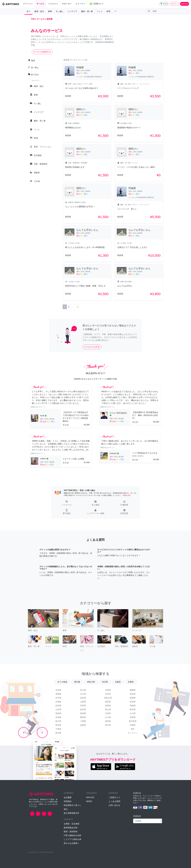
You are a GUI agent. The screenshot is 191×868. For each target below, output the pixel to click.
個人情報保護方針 (72, 813)
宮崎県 (133, 717)
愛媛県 (133, 690)
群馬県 (58, 725)
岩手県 (58, 698)
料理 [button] (108, 11)
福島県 (58, 713)
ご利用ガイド (114, 797)
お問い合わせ (114, 805)
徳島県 (108, 721)
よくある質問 (114, 801)
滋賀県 (83, 725)
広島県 (108, 713)
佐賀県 (133, 702)
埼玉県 (105, 682)
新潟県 (58, 733)
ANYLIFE (90, 797)
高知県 (133, 694)
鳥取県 (108, 702)
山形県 (58, 710)
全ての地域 (62, 682)
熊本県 (133, 710)
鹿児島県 (133, 721)
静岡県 (83, 713)
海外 (133, 729)
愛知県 (83, 717)
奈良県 (108, 694)
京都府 (131, 682)
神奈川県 (91, 682)
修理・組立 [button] (39, 11)
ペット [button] (100, 11)
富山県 (83, 690)
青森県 (58, 694)
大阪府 (118, 682)
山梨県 (83, 702)
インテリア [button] (72, 11)
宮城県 (58, 702)
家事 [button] (50, 11)
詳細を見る (127, 495)
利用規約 (68, 801)
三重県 (83, 721)
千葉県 (58, 729)
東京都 (77, 682)
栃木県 (58, 721)
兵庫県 (108, 690)
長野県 (83, 706)
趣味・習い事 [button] (87, 11)
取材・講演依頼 (71, 832)
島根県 (108, 706)
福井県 (83, 698)
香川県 (108, 725)
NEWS (89, 801)
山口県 (108, 717)
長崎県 (133, 706)
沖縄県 (133, 725)
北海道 (58, 690)
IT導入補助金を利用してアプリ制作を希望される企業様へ (72, 839)
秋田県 (58, 706)
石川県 (83, 694)
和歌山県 (108, 698)
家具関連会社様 (71, 828)
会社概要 (68, 797)
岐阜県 (83, 710)
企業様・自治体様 (72, 824)
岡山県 (108, 710)
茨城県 (58, 717)
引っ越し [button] (60, 11)
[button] (164, 4)
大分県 (133, 713)
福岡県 (133, 698)
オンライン (133, 733)
